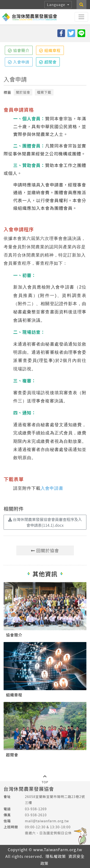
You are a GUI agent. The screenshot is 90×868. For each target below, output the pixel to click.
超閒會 (48, 62)
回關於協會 (45, 550)
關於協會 (23, 92)
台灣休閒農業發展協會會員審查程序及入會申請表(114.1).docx (45, 522)
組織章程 (50, 50)
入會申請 (19, 62)
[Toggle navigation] (81, 17)
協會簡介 (19, 50)
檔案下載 (44, 92)
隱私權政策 (56, 856)
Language (57, 4)
